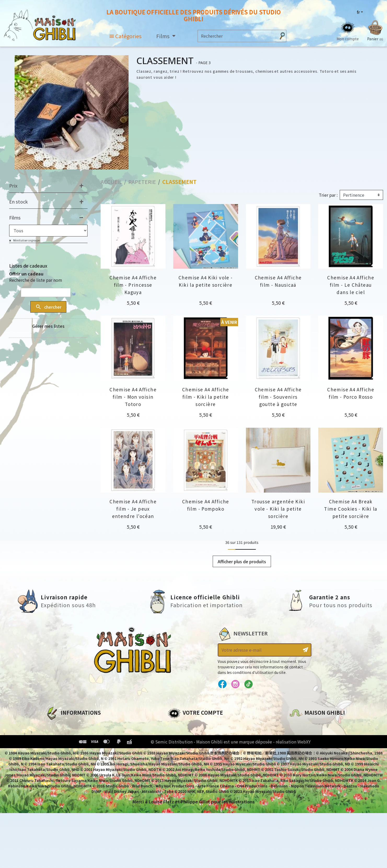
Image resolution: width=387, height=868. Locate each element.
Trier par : (328, 195)
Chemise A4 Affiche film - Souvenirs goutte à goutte (278, 397)
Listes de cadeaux (28, 266)
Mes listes (178, 760)
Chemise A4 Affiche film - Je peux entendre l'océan (133, 509)
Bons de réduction (188, 752)
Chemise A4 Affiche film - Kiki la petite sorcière (206, 397)
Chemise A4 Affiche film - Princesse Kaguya (133, 285)
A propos (55, 725)
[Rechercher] (237, 36)
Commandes (181, 734)
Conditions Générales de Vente (80, 752)
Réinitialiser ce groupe (26, 240)
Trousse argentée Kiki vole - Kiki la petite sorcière (278, 509)
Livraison (56, 760)
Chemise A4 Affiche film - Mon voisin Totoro (133, 397)
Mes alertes (180, 769)
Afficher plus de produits (242, 561)
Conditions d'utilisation (73, 743)
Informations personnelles (197, 725)
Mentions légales (64, 734)
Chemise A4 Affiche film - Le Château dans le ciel (351, 285)
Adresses (177, 743)
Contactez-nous (307, 774)
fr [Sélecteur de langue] (358, 12)
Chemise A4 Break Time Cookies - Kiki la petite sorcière (351, 509)
